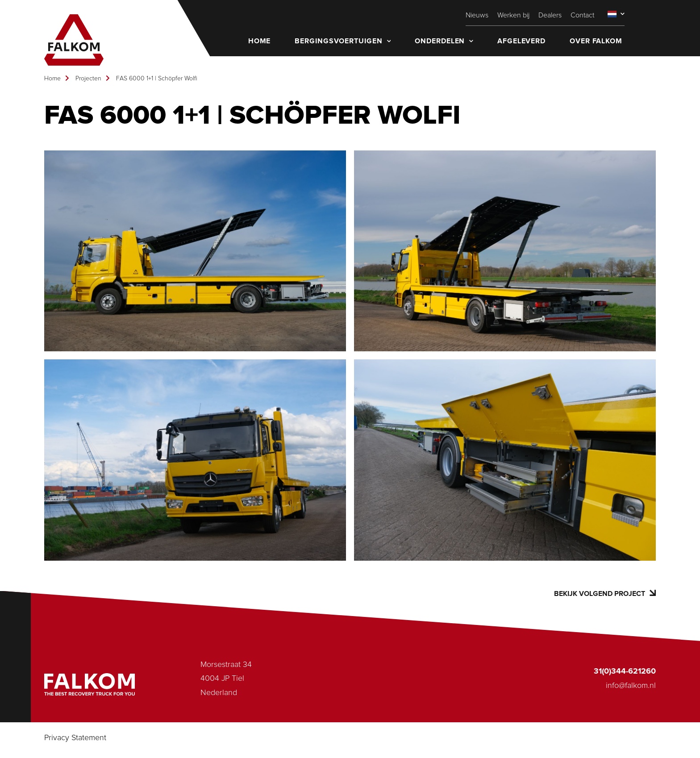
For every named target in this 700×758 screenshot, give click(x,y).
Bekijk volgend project (605, 593)
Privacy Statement (75, 738)
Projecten (88, 79)
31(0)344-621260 (625, 671)
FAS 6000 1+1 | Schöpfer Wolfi (157, 79)
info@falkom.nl (631, 686)
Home (52, 79)
